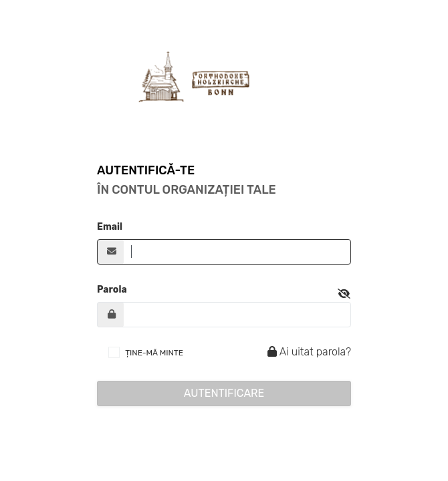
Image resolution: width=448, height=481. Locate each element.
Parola (112, 290)
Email (110, 227)
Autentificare (224, 393)
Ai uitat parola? (307, 352)
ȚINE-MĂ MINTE (154, 353)
